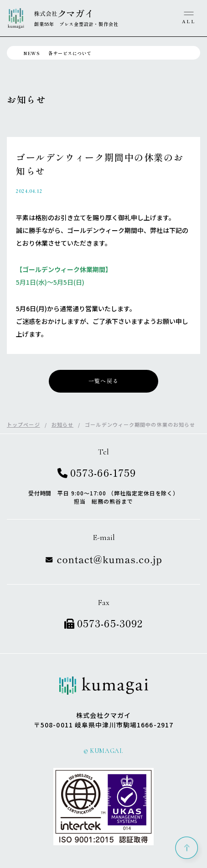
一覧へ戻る (103, 381)
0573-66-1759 (97, 472)
